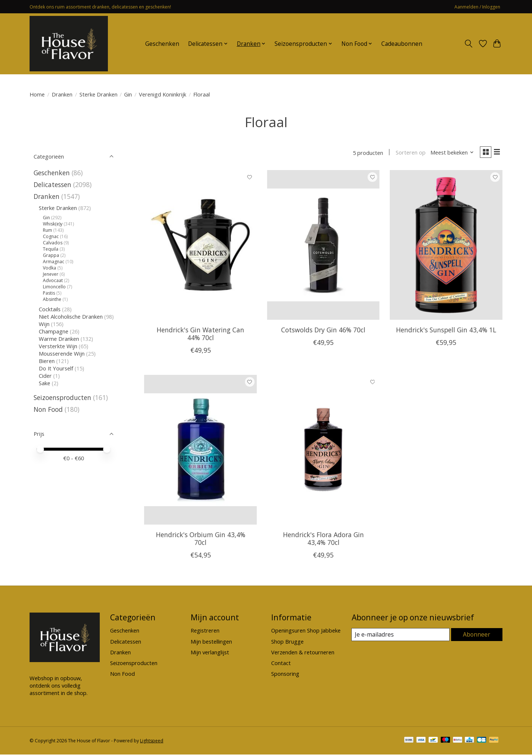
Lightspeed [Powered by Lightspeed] (152, 742)
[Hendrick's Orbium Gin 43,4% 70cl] (200, 451)
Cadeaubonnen (402, 44)
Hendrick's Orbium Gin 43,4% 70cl (201, 540)
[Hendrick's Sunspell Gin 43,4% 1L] (446, 246)
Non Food (48, 409)
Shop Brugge (287, 643)
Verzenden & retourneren (303, 654)
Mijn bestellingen (211, 643)
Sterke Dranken (98, 94)
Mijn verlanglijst (210, 654)
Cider (45, 376)
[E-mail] (401, 636)
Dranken (62, 94)
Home (37, 94)
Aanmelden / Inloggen (477, 7)
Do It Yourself (56, 368)
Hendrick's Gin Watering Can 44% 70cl (200, 335)
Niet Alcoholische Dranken (71, 316)
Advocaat (53, 280)
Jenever (51, 274)
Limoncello (54, 287)
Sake (45, 383)
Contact (281, 664)
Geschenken (162, 44)
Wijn (44, 324)
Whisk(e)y (53, 224)
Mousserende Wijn (62, 353)
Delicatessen (52, 184)
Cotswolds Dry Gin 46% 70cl (323, 331)
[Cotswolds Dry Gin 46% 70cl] (323, 246)
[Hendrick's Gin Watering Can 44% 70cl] (200, 246)
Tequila (51, 249)
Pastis (49, 293)
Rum (47, 230)
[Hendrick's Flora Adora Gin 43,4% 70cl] (323, 451)
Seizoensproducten (62, 397)
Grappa (51, 255)
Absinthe (52, 299)
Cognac (51, 236)
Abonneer (477, 636)
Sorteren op (407, 153)
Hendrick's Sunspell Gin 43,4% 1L (446, 331)
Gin (128, 94)
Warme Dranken (59, 339)
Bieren (47, 361)
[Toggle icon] (469, 44)
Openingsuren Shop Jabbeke (306, 632)
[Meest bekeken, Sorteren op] (449, 153)
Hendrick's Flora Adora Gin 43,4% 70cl (323, 540)
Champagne (54, 331)
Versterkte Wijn (58, 346)
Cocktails (50, 309)
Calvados (53, 243)
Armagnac (54, 262)
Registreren (205, 632)
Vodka (50, 268)
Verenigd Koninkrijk (163, 94)
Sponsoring (285, 675)
